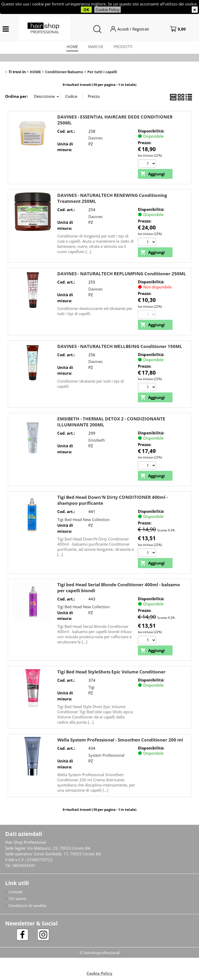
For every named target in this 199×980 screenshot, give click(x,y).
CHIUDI (195, 10)
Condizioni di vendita (27, 906)
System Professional (106, 756)
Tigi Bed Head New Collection (83, 520)
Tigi (91, 688)
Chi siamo (17, 899)
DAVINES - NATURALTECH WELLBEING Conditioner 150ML (120, 347)
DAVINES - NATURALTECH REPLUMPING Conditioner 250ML (122, 274)
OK (86, 10)
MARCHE (96, 47)
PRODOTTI (123, 47)
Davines (95, 138)
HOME (72, 47)
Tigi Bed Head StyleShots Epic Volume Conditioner (111, 673)
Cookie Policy (108, 10)
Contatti (16, 893)
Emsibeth (97, 441)
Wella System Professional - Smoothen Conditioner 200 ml (120, 741)
